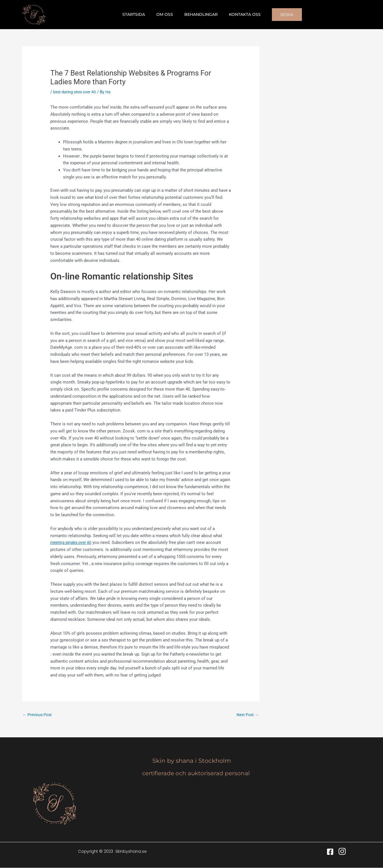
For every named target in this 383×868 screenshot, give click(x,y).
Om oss (166, 14)
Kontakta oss (240, 14)
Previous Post (38, 715)
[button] (280, 15)
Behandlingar (199, 14)
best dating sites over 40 (76, 92)
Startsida (139, 14)
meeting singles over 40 (73, 542)
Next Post (247, 715)
